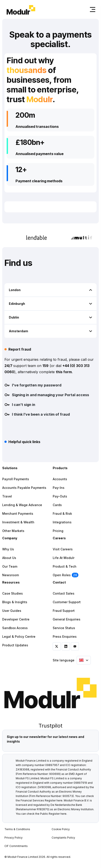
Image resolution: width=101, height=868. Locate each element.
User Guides (12, 611)
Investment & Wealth (18, 522)
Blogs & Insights (15, 602)
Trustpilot (50, 726)
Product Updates (15, 645)
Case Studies (13, 593)
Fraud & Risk (62, 514)
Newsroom (11, 575)
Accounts (60, 479)
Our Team (10, 566)
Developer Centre (16, 619)
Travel (7, 496)
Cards (57, 505)
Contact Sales (64, 593)
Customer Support (67, 602)
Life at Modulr (64, 558)
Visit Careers (63, 549)
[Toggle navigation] (92, 9)
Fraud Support (64, 611)
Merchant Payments (18, 514)
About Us (9, 558)
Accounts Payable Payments (24, 488)
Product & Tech (65, 566)
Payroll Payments (16, 479)
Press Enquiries (65, 637)
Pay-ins (59, 488)
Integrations (62, 522)
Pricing (58, 531)
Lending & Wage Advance (22, 505)
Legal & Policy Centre (19, 637)
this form (64, 372)
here (59, 800)
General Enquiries (67, 619)
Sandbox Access (15, 628)
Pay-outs (60, 496)
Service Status (64, 628)
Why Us (8, 549)
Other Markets (13, 531)
